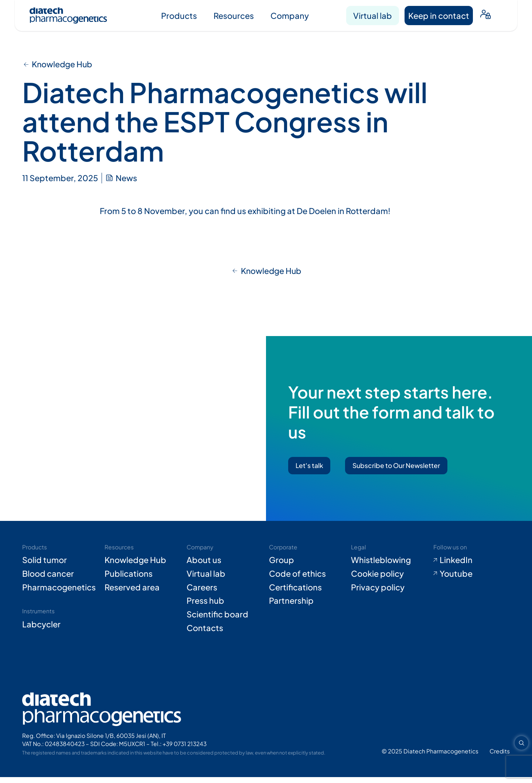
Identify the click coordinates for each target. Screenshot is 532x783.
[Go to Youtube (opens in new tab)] (472, 579)
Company (290, 16)
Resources (234, 16)
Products (179, 16)
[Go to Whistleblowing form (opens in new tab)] (389, 566)
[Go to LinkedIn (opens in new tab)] (472, 566)
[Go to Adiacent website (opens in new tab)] (500, 757)
